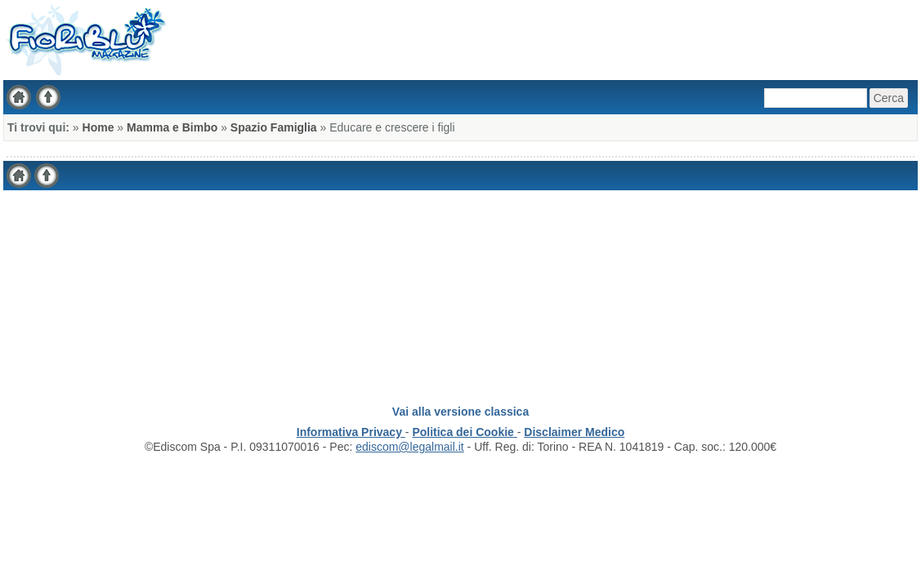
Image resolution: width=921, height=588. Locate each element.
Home (98, 127)
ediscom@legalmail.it (409, 447)
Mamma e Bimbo (172, 127)
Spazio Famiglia (274, 127)
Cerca (889, 98)
